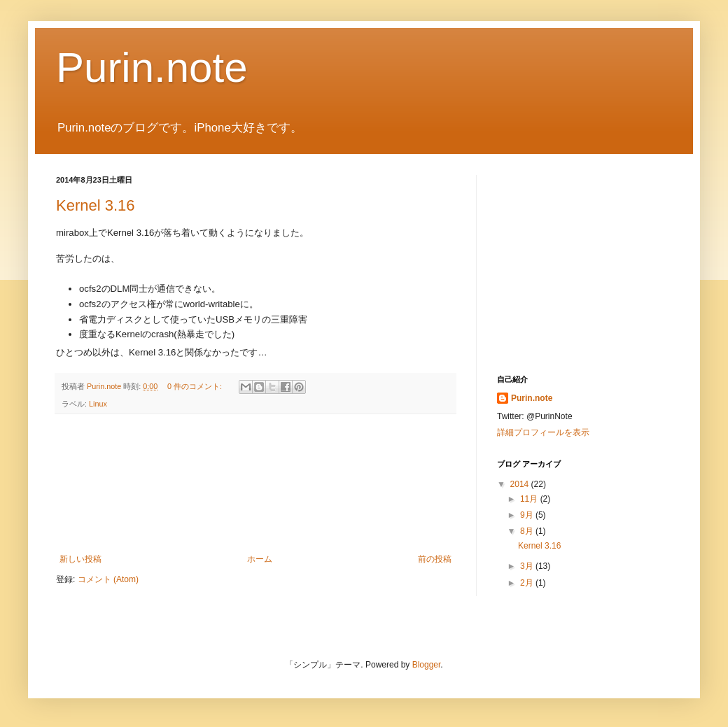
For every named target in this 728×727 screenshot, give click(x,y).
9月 (528, 515)
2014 (521, 484)
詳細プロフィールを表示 (543, 432)
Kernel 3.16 (96, 205)
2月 (528, 583)
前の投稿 (435, 559)
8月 (528, 531)
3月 (528, 566)
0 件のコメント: (196, 386)
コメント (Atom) (108, 579)
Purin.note (152, 68)
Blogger (427, 665)
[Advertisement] (256, 484)
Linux (98, 404)
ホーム (260, 559)
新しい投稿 (80, 559)
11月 (530, 499)
